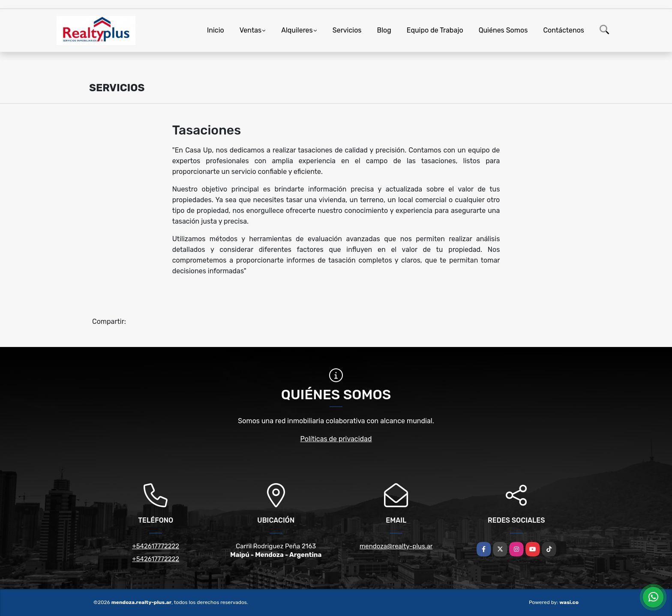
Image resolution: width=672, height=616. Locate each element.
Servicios (347, 30)
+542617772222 (156, 546)
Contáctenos (564, 30)
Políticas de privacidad (336, 439)
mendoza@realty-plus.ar (396, 546)
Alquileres (297, 30)
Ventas (250, 30)
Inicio (216, 30)
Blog (384, 30)
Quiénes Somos (503, 30)
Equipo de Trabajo (435, 30)
